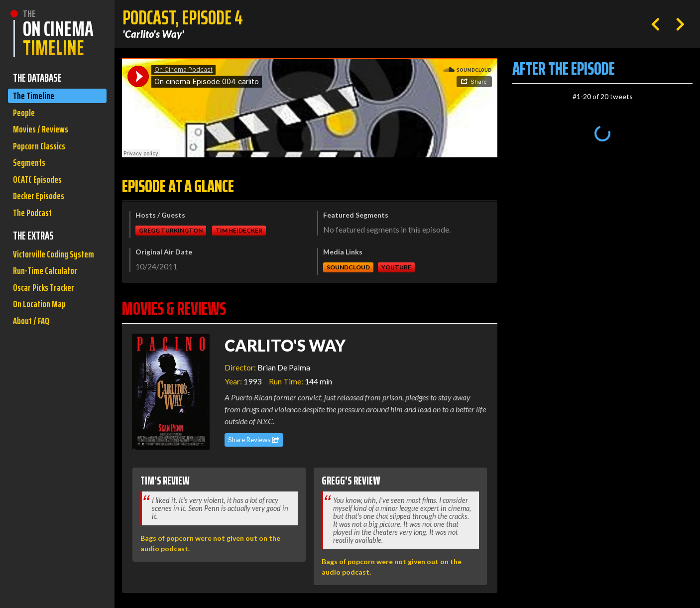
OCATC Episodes (40, 191)
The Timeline (36, 97)
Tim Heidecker (239, 230)
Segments (31, 173)
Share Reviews (254, 440)
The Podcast (35, 229)
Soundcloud (348, 267)
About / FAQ (33, 365)
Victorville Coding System (44, 281)
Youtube (396, 267)
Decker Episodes (42, 210)
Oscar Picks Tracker (48, 327)
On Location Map (42, 346)
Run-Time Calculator (49, 308)
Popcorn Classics (42, 154)
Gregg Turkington (171, 230)
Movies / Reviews (43, 135)
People (25, 116)
